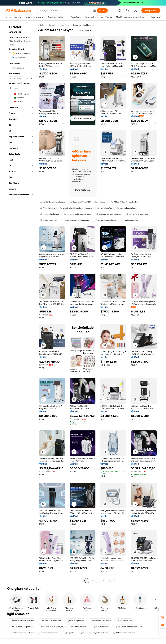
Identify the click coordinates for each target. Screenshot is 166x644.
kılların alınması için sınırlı (106, 220)
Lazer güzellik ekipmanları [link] (84, 25)
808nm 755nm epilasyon (124, 633)
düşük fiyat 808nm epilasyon (50, 627)
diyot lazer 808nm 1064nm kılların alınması (88, 202)
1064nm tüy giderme (49, 214)
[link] (162, 618)
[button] (94, 10)
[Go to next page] (115, 581)
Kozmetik (52, 25)
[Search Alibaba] (65, 10)
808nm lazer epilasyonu (49, 633)
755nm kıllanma (47, 208)
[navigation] (21, 303)
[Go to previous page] (81, 581)
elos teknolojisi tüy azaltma (21, 633)
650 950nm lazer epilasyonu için (129, 627)
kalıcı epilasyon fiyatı (127, 208)
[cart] (128, 11)
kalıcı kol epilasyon (49, 220)
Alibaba (41, 25)
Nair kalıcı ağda (105, 208)
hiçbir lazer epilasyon (74, 633)
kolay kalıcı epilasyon (99, 633)
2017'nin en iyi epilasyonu (137, 214)
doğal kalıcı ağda (130, 220)
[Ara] (102, 10)
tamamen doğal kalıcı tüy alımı (77, 214)
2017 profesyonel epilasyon (21, 627)
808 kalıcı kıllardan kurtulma (108, 214)
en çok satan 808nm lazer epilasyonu (76, 208)
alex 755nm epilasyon (78, 627)
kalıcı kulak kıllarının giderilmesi (76, 220)
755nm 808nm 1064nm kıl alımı (125, 202)
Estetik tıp (65, 25)
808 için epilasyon (101, 627)
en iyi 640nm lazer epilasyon (52, 202)
